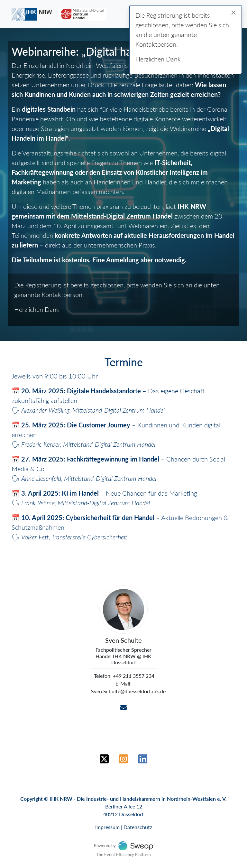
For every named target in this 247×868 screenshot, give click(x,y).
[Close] (233, 13)
